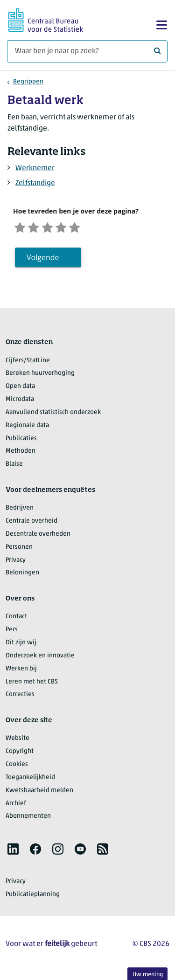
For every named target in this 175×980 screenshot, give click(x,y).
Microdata (20, 402)
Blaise (14, 466)
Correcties (20, 697)
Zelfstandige (35, 183)
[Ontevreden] (37, 228)
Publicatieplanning (33, 897)
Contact (16, 619)
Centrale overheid (31, 523)
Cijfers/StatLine (28, 362)
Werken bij (21, 671)
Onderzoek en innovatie (40, 658)
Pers (12, 632)
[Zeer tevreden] (85, 228)
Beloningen (22, 575)
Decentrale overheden (38, 536)
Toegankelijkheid (30, 780)
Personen (19, 549)
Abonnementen (28, 818)
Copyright (20, 754)
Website (17, 741)
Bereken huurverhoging (40, 376)
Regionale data (27, 428)
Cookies (17, 767)
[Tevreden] (69, 228)
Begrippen (28, 82)
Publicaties (21, 441)
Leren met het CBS (32, 684)
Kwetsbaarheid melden (39, 793)
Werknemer (35, 168)
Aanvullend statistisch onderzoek (53, 415)
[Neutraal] (53, 228)
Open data (20, 389)
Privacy (16, 562)
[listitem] (13, 851)
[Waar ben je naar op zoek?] (87, 51)
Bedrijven (20, 510)
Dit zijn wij (21, 645)
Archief (16, 806)
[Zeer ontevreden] (21, 228)
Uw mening (148, 975)
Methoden (21, 453)
